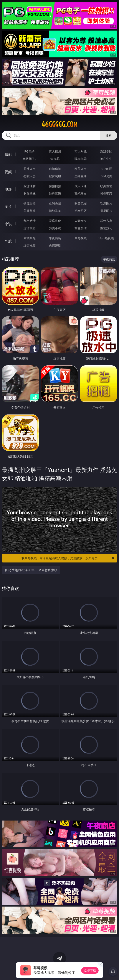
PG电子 (29, 151)
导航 (8, 241)
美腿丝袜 (30, 211)
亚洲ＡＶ (30, 169)
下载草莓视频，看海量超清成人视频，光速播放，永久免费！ (67, 558)
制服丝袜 (30, 193)
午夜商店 (55, 238)
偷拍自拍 (55, 186)
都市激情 (30, 221)
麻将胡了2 (30, 159)
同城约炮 (30, 238)
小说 (8, 224)
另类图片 (106, 211)
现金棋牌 (81, 159)
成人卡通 (81, 186)
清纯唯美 (55, 211)
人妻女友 (81, 221)
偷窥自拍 (30, 203)
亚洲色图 (55, 203)
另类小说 (55, 228)
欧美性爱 (106, 186)
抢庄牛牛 (106, 159)
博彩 (8, 154)
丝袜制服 (55, 176)
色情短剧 (55, 245)
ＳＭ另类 (106, 176)
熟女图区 (81, 211)
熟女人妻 (30, 176)
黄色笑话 (81, 228)
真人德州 (55, 151)
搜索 (109, 135)
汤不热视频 (106, 238)
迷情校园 (30, 228)
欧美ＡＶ (81, 169)
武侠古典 (106, 221)
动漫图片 (106, 203)
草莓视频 (81, 238)
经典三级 (55, 193)
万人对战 (81, 151)
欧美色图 (81, 203)
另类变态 (106, 193)
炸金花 (55, 159)
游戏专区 (106, 151)
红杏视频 (30, 245)
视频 (8, 172)
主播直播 (81, 176)
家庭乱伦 (55, 221)
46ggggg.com (59, 124)
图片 (8, 206)
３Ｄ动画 (106, 169)
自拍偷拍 (55, 169)
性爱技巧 (106, 228)
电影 (8, 189)
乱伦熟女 (81, 193)
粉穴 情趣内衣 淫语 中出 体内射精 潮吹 (31, 570)
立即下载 (90, 970)
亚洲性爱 (30, 186)
